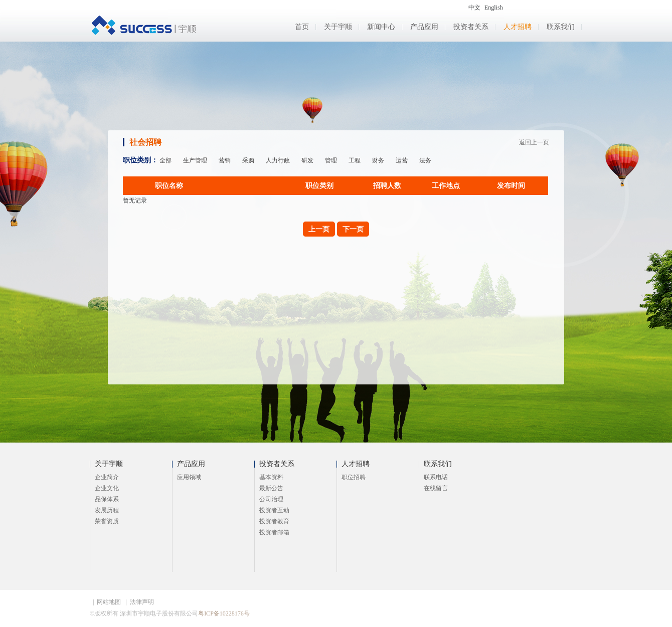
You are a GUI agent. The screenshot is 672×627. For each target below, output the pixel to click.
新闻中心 (381, 27)
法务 (425, 160)
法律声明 (142, 602)
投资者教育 (274, 521)
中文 (474, 8)
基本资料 (271, 477)
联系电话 (436, 477)
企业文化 (107, 488)
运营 (402, 160)
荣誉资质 (107, 521)
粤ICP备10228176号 (224, 613)
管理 (331, 160)
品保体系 (107, 499)
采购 (248, 160)
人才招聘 (518, 27)
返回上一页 (534, 142)
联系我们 (561, 27)
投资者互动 (274, 510)
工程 (355, 160)
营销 (225, 160)
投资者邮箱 (274, 532)
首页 (302, 27)
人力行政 (278, 160)
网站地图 (109, 602)
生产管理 (195, 160)
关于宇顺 (338, 27)
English (494, 8)
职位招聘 (354, 477)
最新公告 (271, 488)
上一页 (319, 229)
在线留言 (436, 488)
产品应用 (424, 27)
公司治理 (271, 499)
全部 (165, 160)
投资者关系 (471, 27)
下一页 (353, 229)
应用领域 (189, 477)
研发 (307, 160)
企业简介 (107, 477)
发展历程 (107, 510)
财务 (378, 160)
